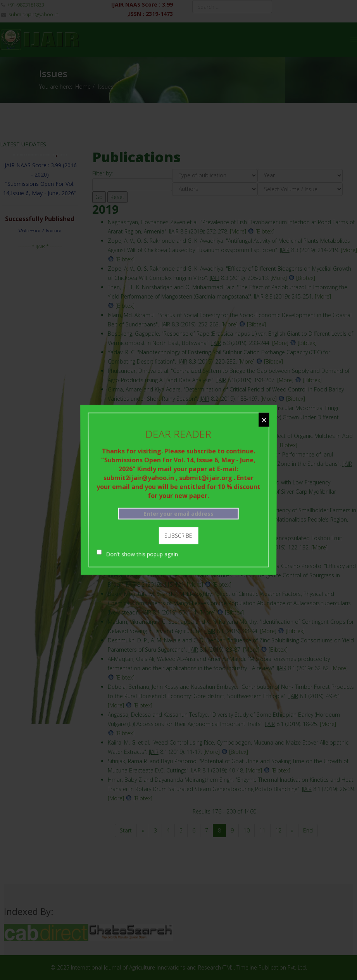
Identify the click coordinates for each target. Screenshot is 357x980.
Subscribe (178, 534)
